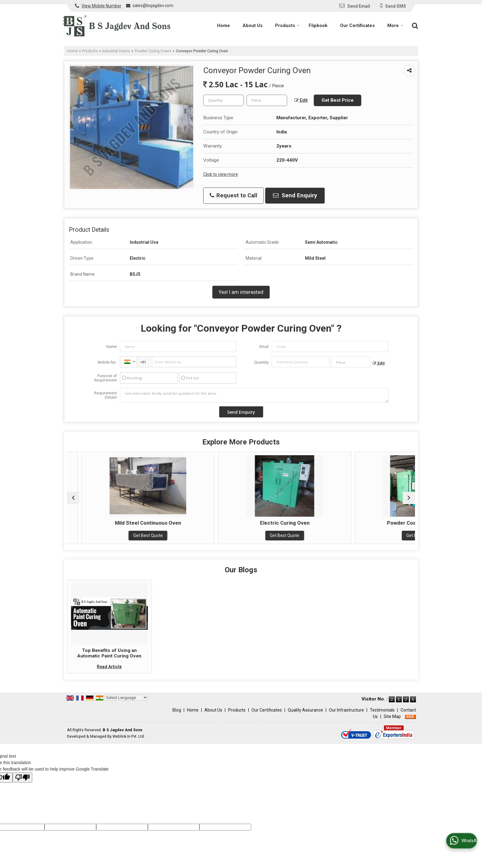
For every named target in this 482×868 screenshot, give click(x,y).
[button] (101, 6)
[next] (409, 501)
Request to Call (233, 195)
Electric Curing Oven (284, 523)
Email (264, 347)
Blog (177, 716)
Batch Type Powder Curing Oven (109, 526)
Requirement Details (106, 395)
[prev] (73, 501)
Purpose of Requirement (106, 378)
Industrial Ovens (116, 51)
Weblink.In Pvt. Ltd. (129, 742)
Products (287, 26)
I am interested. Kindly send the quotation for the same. (254, 395)
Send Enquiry (295, 195)
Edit (301, 100)
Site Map (392, 723)
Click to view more (221, 174)
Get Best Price (338, 100)
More (395, 26)
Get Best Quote (109, 542)
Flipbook (318, 26)
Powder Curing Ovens (153, 51)
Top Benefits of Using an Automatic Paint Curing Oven (109, 659)
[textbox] (267, 100)
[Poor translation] (22, 784)
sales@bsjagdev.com (153, 6)
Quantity (261, 362)
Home (223, 26)
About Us (253, 26)
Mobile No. (107, 362)
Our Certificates (357, 26)
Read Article (109, 673)
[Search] (414, 25)
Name (112, 347)
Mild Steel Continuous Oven (197, 523)
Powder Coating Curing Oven (372, 523)
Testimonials (382, 716)
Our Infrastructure (346, 716)
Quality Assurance (305, 716)
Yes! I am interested (241, 292)
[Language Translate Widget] (126, 704)
